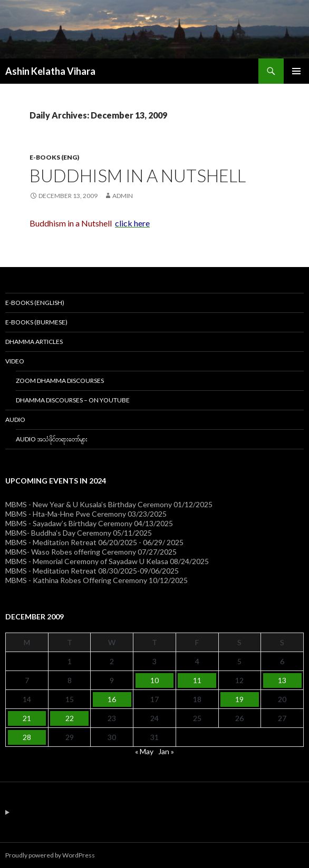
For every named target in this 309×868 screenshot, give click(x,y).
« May (144, 751)
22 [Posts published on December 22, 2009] (70, 718)
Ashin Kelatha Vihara (50, 71)
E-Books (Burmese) (36, 322)
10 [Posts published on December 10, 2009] (154, 680)
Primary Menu (296, 71)
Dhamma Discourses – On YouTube (73, 400)
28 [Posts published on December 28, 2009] (27, 737)
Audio (15, 420)
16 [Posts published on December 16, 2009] (112, 699)
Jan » (166, 751)
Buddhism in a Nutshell (138, 175)
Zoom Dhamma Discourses (60, 381)
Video (15, 361)
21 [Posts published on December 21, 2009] (27, 718)
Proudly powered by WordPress (50, 855)
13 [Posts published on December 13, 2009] (282, 680)
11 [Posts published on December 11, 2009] (197, 680)
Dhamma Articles (34, 342)
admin (123, 196)
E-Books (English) (35, 303)
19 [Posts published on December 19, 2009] (239, 699)
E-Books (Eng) (54, 157)
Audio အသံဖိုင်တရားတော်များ (52, 439)
